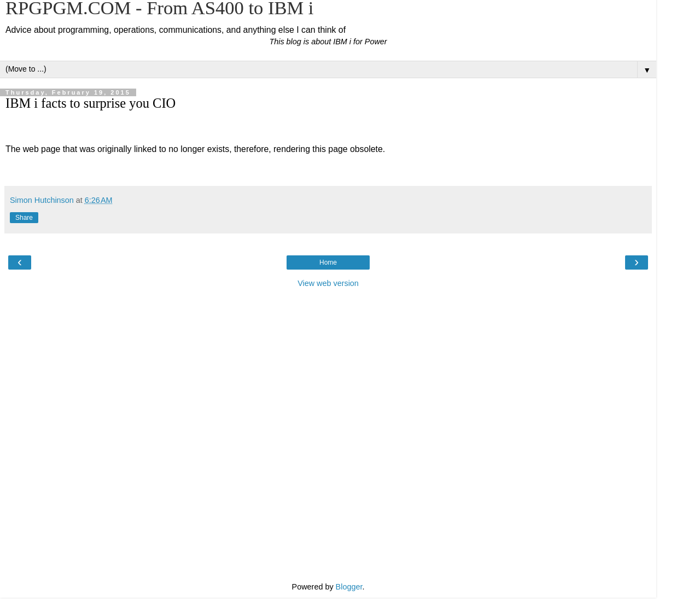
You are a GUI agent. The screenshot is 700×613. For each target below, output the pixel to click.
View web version (328, 283)
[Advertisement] (328, 349)
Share (24, 218)
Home (328, 262)
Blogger (349, 587)
